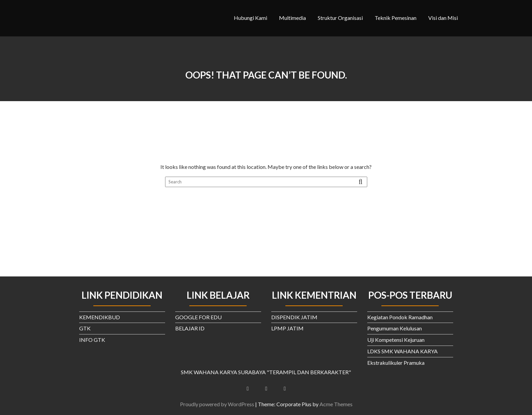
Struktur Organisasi (340, 18)
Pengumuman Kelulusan (395, 328)
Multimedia (292, 18)
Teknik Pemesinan (396, 18)
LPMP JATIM (287, 328)
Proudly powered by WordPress (222, 404)
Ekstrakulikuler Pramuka (396, 363)
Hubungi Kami (251, 18)
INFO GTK (92, 340)
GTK (85, 328)
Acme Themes (341, 404)
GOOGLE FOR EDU (198, 317)
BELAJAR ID (190, 328)
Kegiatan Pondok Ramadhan (400, 317)
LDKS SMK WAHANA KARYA (402, 351)
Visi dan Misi (443, 18)
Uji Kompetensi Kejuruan (396, 340)
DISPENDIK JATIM (294, 317)
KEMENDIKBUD (100, 317)
